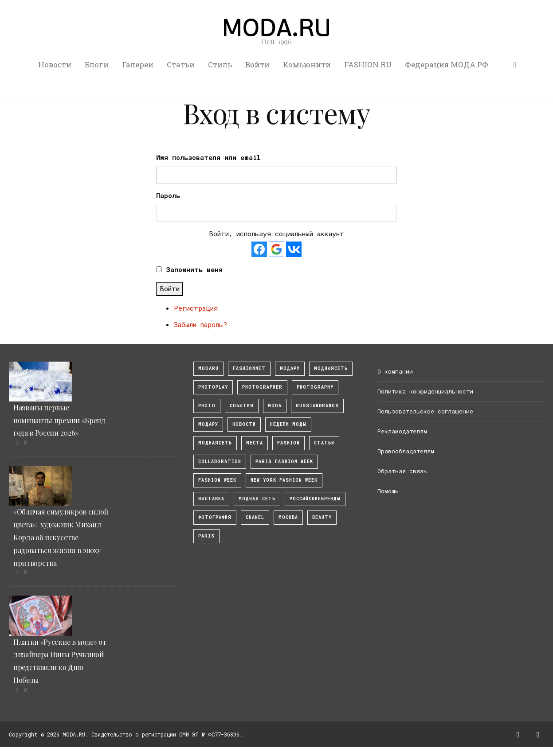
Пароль (168, 195)
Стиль (220, 64)
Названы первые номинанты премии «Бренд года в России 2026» (59, 420)
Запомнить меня (194, 269)
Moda (275, 406)
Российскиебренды (315, 499)
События (242, 406)
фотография (215, 517)
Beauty (322, 517)
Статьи (181, 64)
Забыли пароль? (200, 324)
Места (255, 443)
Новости (55, 64)
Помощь (388, 491)
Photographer (262, 387)
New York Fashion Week (284, 480)
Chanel (255, 517)
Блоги (97, 64)
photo (207, 406)
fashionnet (249, 368)
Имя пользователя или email (208, 157)
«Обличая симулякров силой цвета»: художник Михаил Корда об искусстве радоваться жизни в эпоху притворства (61, 537)
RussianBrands (317, 406)
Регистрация (196, 308)
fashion (288, 443)
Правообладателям (406, 451)
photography (315, 387)
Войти (257, 64)
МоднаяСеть (331, 368)
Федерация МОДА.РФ (447, 64)
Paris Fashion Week (284, 462)
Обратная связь (402, 471)
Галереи (138, 64)
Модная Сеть (257, 499)
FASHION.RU (368, 64)
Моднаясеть (215, 443)
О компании (395, 371)
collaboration (220, 462)
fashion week (217, 480)
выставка (211, 499)
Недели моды (288, 424)
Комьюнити (307, 64)
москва (288, 517)
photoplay (213, 387)
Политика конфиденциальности (425, 391)
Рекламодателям (402, 431)
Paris (206, 536)
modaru (208, 368)
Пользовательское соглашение (425, 411)
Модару (208, 424)
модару (290, 368)
